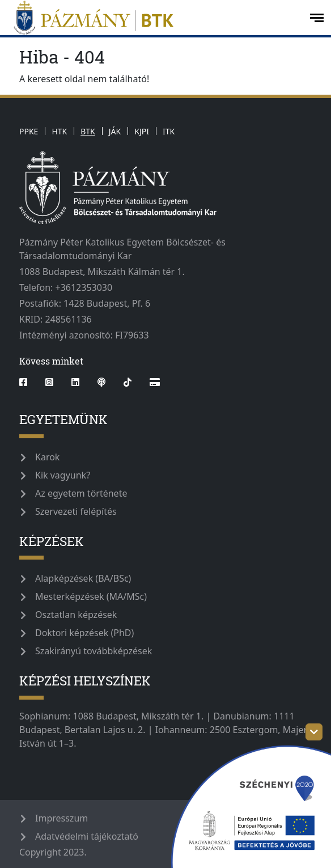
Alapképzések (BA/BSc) (83, 578)
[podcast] (101, 382)
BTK (88, 131)
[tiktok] (128, 382)
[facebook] (28, 382)
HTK (59, 131)
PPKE (29, 131)
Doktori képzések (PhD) (84, 633)
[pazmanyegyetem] (154, 18)
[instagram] (49, 382)
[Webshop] (155, 382)
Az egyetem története (81, 493)
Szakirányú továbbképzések (94, 651)
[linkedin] (75, 382)
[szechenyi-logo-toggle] (314, 732)
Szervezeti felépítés (76, 511)
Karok (47, 457)
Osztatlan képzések (76, 615)
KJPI (142, 131)
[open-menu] (317, 18)
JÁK (115, 131)
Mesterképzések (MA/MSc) (91, 596)
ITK (169, 131)
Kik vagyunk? (63, 475)
